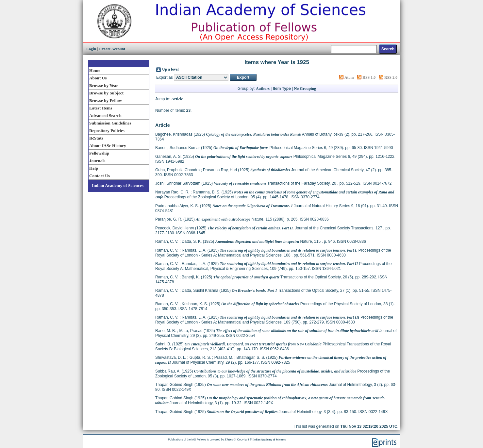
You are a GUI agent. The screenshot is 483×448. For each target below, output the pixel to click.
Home (95, 70)
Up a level (170, 69)
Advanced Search (105, 116)
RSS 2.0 (391, 77)
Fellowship (99, 153)
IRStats (96, 138)
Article (177, 99)
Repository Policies (107, 131)
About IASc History (108, 146)
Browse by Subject (106, 93)
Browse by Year (104, 85)
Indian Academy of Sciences (118, 185)
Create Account (112, 49)
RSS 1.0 (369, 77)
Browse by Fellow (106, 100)
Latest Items (101, 108)
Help (94, 168)
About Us (98, 78)
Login (91, 49)
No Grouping (305, 89)
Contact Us (100, 176)
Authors (263, 89)
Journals (97, 161)
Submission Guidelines (110, 123)
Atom (349, 77)
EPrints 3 (230, 440)
